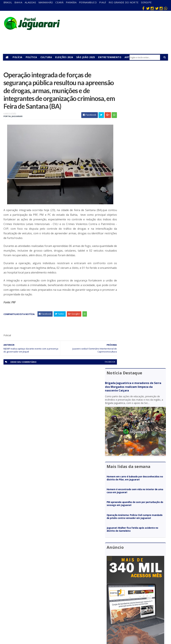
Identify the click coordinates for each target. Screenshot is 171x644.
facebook (104, 373)
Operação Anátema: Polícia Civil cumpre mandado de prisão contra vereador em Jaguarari (142, 216)
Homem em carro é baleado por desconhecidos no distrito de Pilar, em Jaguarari (141, 175)
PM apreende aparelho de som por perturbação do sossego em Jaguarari (141, 202)
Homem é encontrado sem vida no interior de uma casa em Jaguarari (139, 189)
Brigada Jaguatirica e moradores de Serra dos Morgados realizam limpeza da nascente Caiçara (140, 89)
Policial (90, 609)
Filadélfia (42, 587)
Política (32, 57)
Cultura (47, 57)
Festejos (91, 599)
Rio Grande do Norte (124, 2)
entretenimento (95, 589)
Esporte (91, 595)
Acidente (42, 578)
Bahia (18, 2)
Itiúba (40, 597)
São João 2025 (86, 57)
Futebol (91, 604)
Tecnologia (43, 628)
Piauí (103, 2)
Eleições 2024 (65, 57)
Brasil (8, 2)
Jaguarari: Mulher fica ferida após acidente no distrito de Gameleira (138, 231)
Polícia (18, 57)
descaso (42, 582)
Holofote (42, 592)
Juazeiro (42, 601)
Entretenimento (110, 57)
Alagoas (30, 2)
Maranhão (46, 2)
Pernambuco (88, 2)
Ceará (59, 2)
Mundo (41, 606)
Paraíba (71, 2)
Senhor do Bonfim (43, 622)
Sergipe (146, 2)
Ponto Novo (44, 616)
